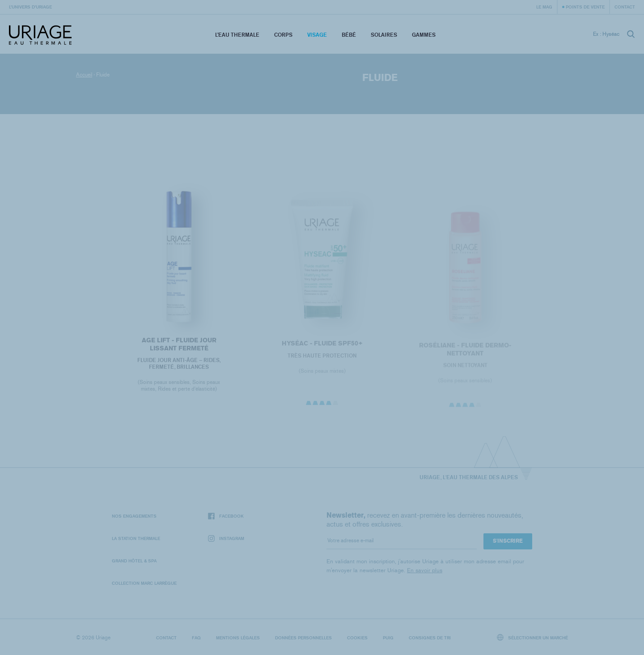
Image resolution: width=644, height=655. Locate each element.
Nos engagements (134, 516)
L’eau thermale (237, 35)
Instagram (226, 538)
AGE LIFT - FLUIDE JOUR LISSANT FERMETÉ (179, 346)
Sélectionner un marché (533, 637)
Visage (317, 35)
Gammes (424, 35)
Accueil (84, 75)
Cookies (357, 638)
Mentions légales (238, 638)
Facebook (226, 516)
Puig (388, 638)
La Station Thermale (136, 538)
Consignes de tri (430, 638)
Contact (625, 7)
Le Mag (544, 7)
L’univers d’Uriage (30, 7)
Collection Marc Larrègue (144, 583)
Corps (283, 35)
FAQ (196, 638)
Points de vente (585, 7)
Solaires (384, 35)
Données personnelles (303, 638)
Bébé (349, 35)
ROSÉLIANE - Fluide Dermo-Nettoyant (465, 352)
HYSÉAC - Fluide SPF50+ (322, 346)
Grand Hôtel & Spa (134, 561)
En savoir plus (425, 570)
